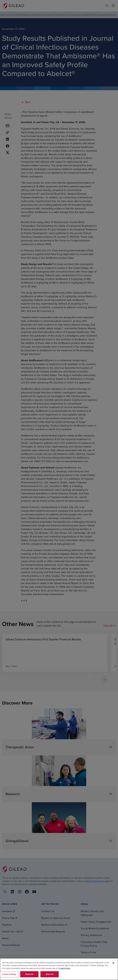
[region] (59, 969)
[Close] (113, 963)
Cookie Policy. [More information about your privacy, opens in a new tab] (65, 968)
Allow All (50, 974)
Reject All (29, 974)
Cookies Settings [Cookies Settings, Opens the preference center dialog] (9, 974)
